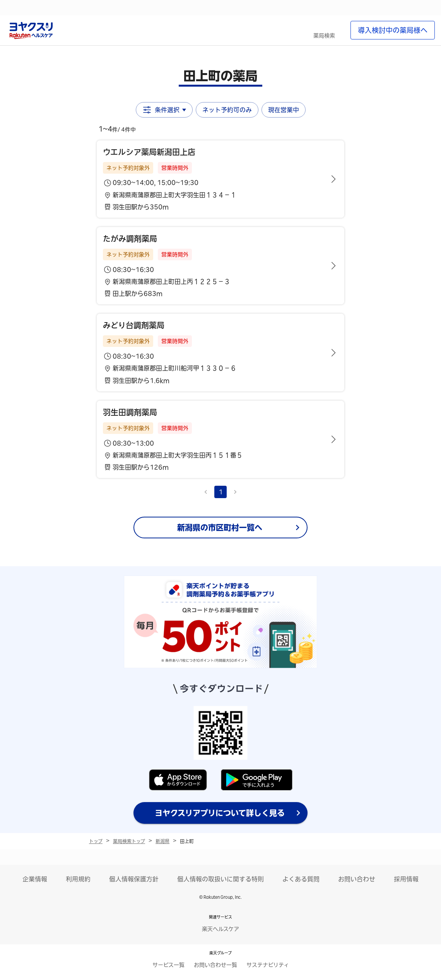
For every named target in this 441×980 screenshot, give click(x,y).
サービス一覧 (168, 965)
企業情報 (35, 879)
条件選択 (164, 110)
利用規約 (78, 879)
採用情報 (406, 879)
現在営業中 (284, 110)
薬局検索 (324, 36)
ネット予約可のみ (227, 110)
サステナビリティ (268, 965)
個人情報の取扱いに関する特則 (220, 879)
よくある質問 (301, 879)
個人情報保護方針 (134, 879)
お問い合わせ (357, 879)
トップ (96, 841)
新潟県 (162, 841)
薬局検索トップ (129, 841)
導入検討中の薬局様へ (393, 30)
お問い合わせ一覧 (215, 965)
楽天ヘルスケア (220, 929)
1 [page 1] (221, 492)
